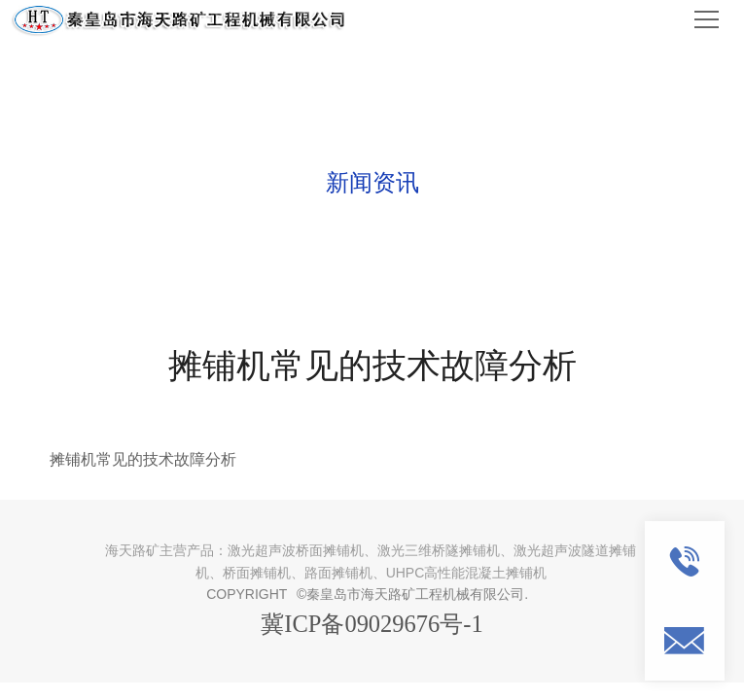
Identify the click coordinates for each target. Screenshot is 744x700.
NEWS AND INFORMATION (372, 141)
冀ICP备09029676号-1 (372, 624)
